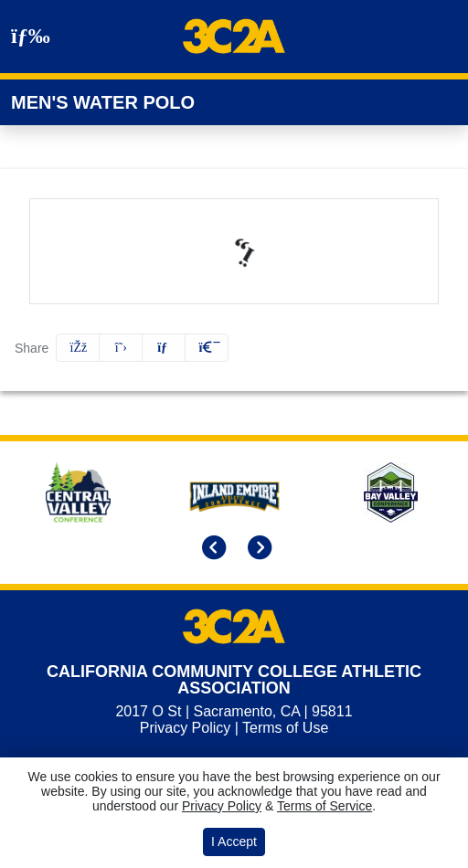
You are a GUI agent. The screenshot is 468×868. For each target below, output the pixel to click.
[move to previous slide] (211, 549)
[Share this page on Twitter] (121, 348)
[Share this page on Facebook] (78, 348)
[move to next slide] (257, 549)
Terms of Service (324, 806)
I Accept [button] (234, 842)
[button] (207, 348)
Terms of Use (285, 728)
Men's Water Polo (103, 102)
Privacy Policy (186, 728)
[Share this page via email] (164, 348)
